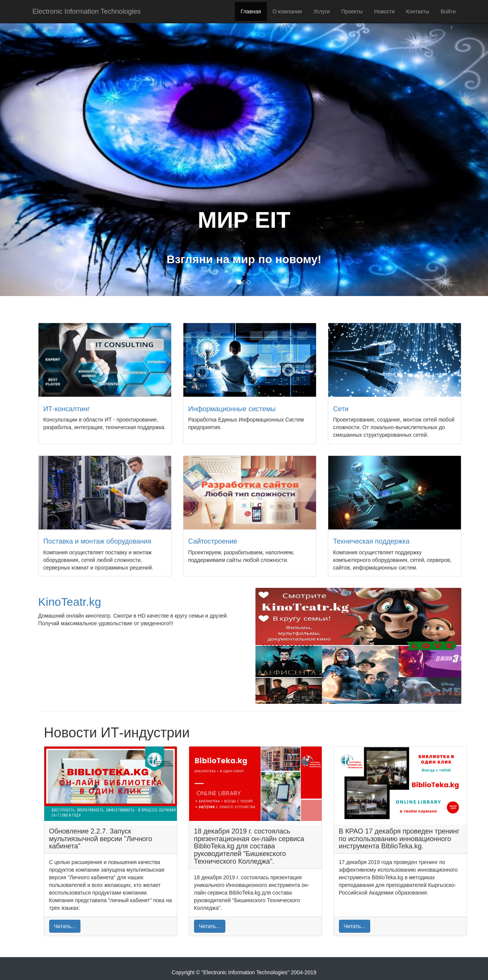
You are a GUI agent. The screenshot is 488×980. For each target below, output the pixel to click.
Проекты (352, 11)
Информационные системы (232, 409)
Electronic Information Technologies (87, 11)
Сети (341, 409)
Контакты (417, 11)
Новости (384, 11)
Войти (448, 11)
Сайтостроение (213, 541)
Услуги (322, 11)
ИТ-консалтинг (67, 409)
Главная (251, 11)
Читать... (65, 926)
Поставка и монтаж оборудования (98, 541)
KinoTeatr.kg (70, 602)
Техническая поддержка (372, 541)
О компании (287, 11)
